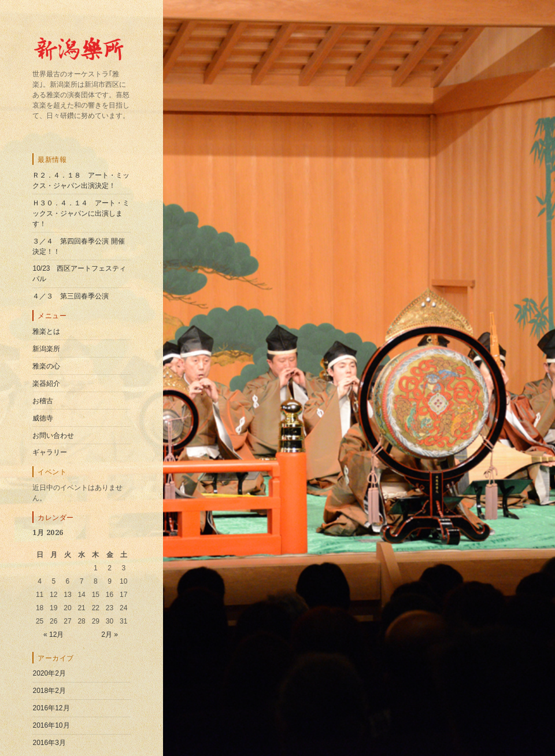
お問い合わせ (53, 436)
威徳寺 (43, 418)
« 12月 (53, 635)
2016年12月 (51, 708)
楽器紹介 (46, 383)
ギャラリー (50, 452)
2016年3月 (49, 743)
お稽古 (43, 401)
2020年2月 (49, 673)
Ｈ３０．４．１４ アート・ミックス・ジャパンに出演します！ (81, 213)
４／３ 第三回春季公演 (71, 296)
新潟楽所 (46, 349)
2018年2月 (49, 691)
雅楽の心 (46, 366)
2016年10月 (51, 725)
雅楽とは (46, 331)
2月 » (110, 635)
